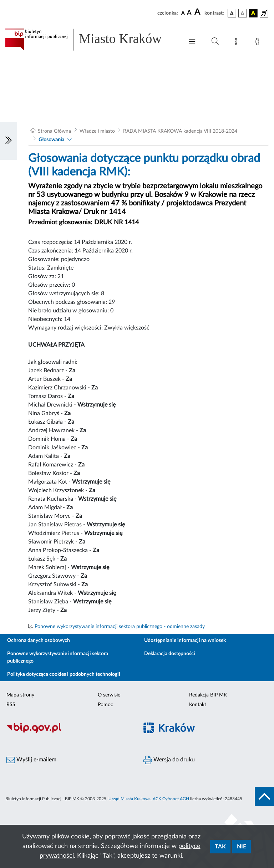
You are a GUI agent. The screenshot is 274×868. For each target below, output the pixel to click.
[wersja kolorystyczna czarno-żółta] (253, 13)
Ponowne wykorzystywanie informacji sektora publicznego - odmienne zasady (120, 627)
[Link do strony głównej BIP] (91, 40)
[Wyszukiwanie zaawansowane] (215, 41)
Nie (242, 847)
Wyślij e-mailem (31, 760)
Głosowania (51, 140)
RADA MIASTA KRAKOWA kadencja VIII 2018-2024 (180, 131)
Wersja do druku (169, 760)
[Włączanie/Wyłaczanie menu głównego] (192, 42)
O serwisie (109, 695)
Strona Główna (54, 131)
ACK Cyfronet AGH (171, 799)
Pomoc (105, 705)
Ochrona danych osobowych (39, 640)
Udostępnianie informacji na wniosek (185, 640)
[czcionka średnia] (189, 13)
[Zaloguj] (259, 43)
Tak (220, 847)
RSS (11, 705)
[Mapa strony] (238, 43)
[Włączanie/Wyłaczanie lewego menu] (9, 141)
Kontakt (198, 705)
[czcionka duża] (198, 12)
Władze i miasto (97, 131)
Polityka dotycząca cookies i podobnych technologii (64, 674)
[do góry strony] (264, 796)
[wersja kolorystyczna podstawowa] (232, 13)
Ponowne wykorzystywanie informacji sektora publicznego (58, 657)
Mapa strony (20, 695)
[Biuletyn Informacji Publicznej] (68, 732)
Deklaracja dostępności (170, 654)
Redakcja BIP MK (208, 695)
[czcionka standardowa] (183, 13)
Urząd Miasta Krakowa (130, 799)
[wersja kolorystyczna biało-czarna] (243, 13)
